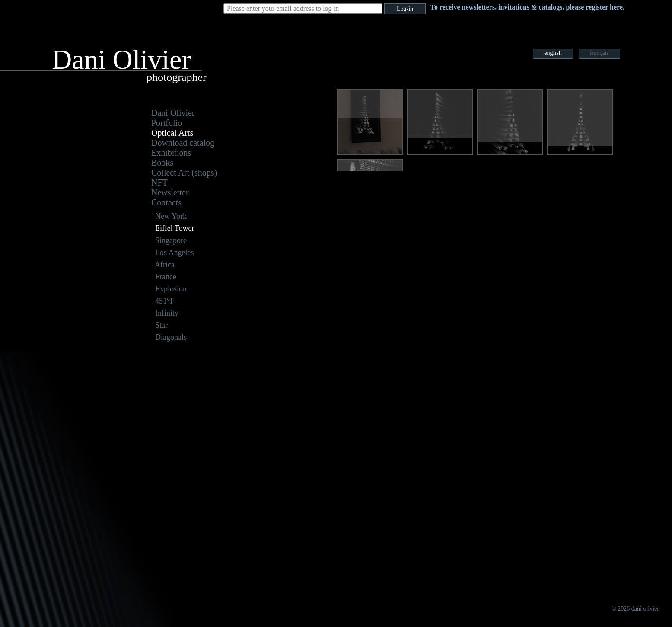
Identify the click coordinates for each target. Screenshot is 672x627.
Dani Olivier (173, 113)
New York (171, 216)
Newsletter (170, 192)
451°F (165, 301)
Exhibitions (171, 153)
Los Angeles (175, 253)
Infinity (167, 313)
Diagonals (171, 337)
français (599, 53)
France (166, 277)
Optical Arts (172, 133)
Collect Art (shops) (184, 173)
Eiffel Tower (175, 228)
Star (161, 325)
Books (162, 163)
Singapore (171, 240)
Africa (165, 265)
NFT (159, 182)
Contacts (166, 202)
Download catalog (183, 143)
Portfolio (167, 123)
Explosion (171, 289)
